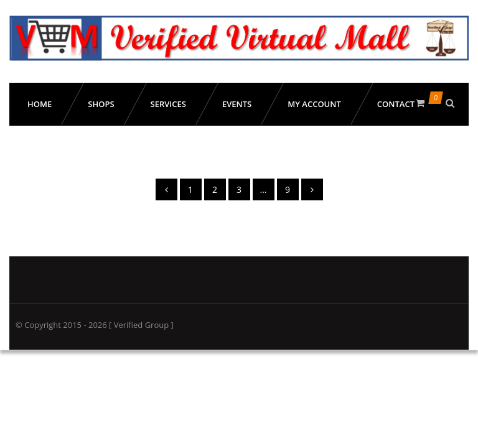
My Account (314, 104)
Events (237, 104)
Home (40, 104)
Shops (101, 104)
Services (168, 104)
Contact (396, 104)
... (263, 189)
